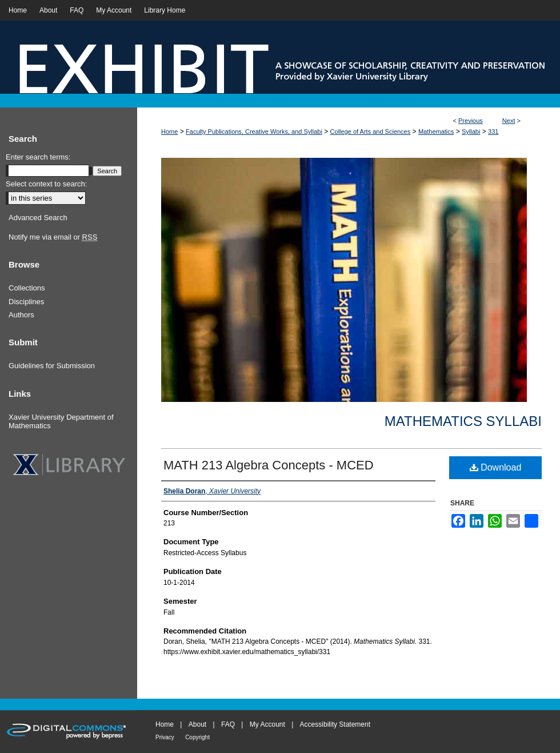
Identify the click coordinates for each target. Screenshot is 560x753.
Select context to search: (46, 184)
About (197, 724)
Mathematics (436, 132)
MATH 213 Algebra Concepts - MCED (269, 465)
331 (493, 132)
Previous (471, 121)
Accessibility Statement (335, 724)
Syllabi (471, 132)
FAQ (228, 724)
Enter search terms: (38, 157)
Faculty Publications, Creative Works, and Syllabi (254, 132)
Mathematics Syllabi (463, 421)
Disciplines (26, 302)
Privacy (165, 737)
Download (496, 467)
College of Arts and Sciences (371, 132)
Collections (27, 288)
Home (169, 132)
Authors (21, 315)
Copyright (197, 737)
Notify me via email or (53, 237)
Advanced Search (38, 218)
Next (509, 121)
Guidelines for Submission (52, 366)
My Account (267, 724)
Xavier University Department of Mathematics (61, 422)
